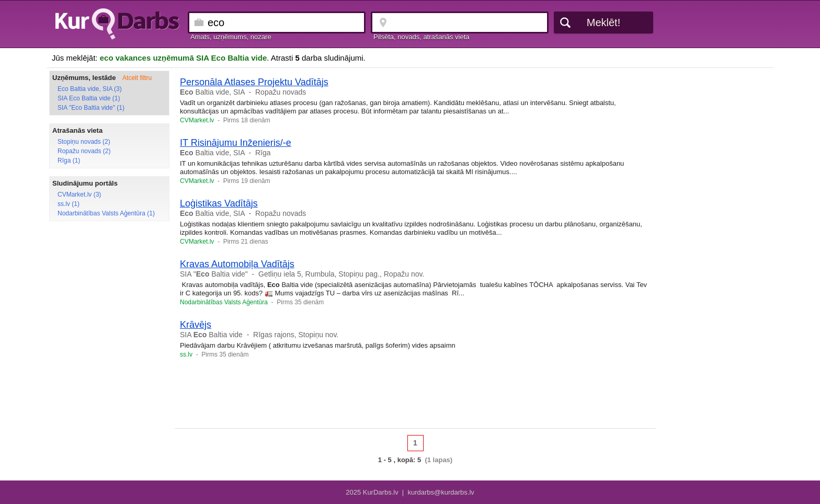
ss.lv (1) (69, 204)
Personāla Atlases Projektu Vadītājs (254, 82)
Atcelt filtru (137, 78)
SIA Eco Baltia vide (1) (89, 98)
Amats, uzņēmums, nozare (231, 37)
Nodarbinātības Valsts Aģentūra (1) (106, 213)
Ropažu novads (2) (84, 151)
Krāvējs (196, 325)
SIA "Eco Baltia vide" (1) (91, 108)
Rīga (263, 153)
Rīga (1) (69, 161)
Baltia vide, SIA (212, 92)
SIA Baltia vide (211, 335)
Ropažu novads (281, 92)
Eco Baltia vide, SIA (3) (90, 89)
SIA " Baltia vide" (214, 274)
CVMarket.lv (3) (79, 194)
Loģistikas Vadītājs (219, 203)
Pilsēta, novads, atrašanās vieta (422, 37)
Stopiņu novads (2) (84, 142)
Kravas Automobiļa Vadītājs (237, 264)
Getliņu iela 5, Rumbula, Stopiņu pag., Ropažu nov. (341, 274)
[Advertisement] (415, 397)
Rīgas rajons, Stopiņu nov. (296, 335)
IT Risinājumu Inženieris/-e (236, 143)
